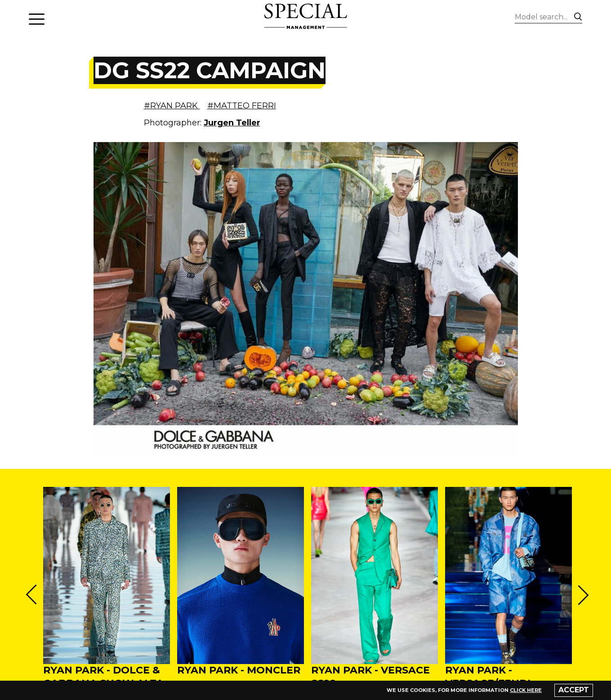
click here (526, 690)
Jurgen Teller (232, 123)
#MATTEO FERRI (242, 106)
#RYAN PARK (172, 106)
